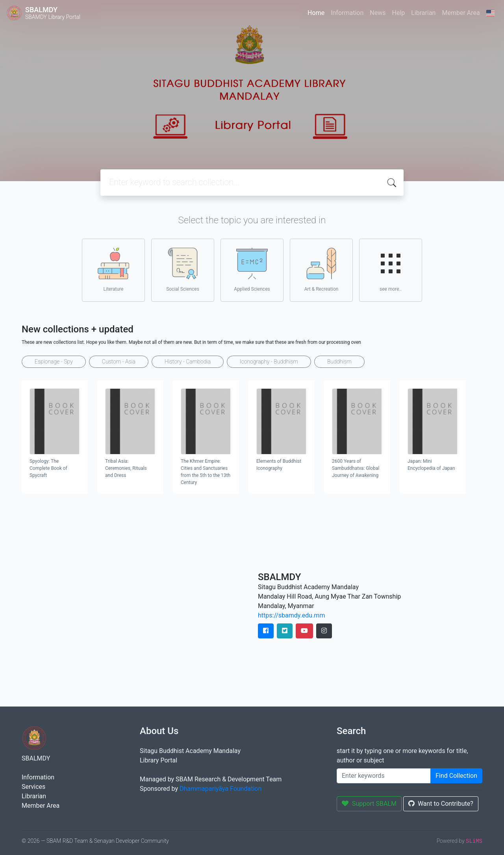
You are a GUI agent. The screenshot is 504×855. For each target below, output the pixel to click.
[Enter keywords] (384, 776)
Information (347, 13)
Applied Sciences (252, 270)
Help (398, 13)
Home (316, 13)
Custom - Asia (119, 362)
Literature (113, 270)
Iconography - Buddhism (269, 362)
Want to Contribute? (441, 804)
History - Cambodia (188, 362)
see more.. (391, 270)
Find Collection (456, 776)
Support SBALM (369, 804)
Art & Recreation (321, 270)
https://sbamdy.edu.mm (291, 615)
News (378, 13)
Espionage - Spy (54, 362)
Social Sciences (183, 270)
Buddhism (339, 362)
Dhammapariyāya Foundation (220, 789)
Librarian (423, 13)
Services (33, 787)
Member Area (461, 13)
